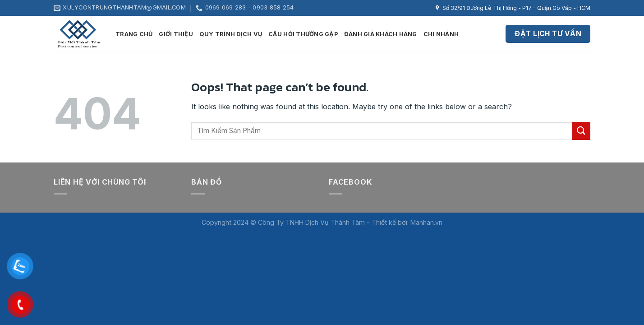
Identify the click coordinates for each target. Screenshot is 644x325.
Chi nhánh (441, 34)
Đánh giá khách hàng (381, 34)
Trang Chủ (134, 34)
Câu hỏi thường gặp (303, 34)
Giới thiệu (176, 34)
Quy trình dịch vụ (231, 34)
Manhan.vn (426, 222)
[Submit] (581, 131)
